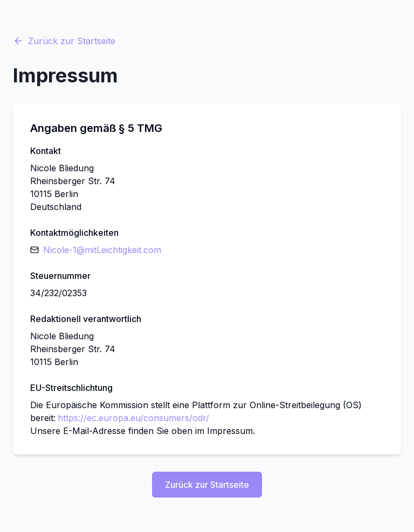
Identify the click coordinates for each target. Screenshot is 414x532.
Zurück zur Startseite (64, 41)
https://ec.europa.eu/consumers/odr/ (133, 418)
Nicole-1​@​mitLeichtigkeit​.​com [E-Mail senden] (102, 250)
